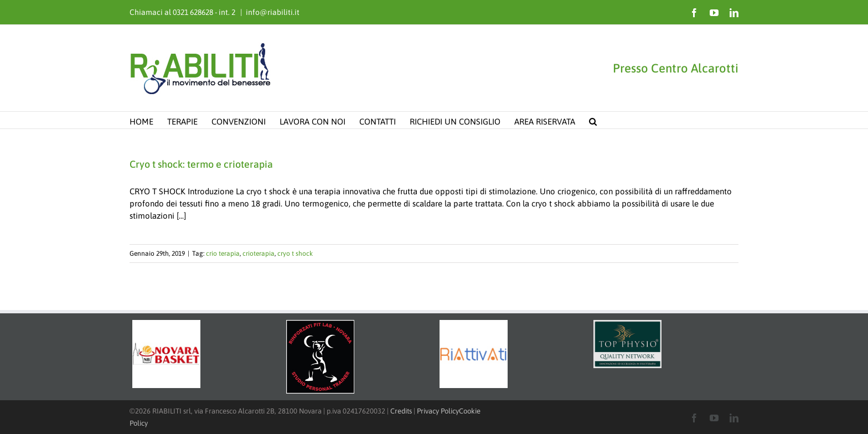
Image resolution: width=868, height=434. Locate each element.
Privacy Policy (438, 411)
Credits (401, 411)
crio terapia (223, 254)
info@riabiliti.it (273, 12)
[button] (593, 120)
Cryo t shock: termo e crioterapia (201, 164)
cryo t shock (295, 254)
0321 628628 (193, 12)
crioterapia (259, 254)
